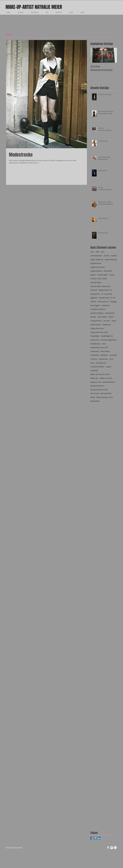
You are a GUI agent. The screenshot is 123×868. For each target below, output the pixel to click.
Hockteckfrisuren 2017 (99, 347)
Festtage (113, 302)
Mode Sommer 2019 (105, 397)
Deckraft (94, 290)
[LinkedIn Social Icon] (99, 838)
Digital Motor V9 (105, 290)
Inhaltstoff (95, 355)
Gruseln (107, 321)
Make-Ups (94, 378)
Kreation (94, 359)
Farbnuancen (103, 302)
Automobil (108, 271)
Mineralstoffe (106, 393)
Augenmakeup (96, 271)
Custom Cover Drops (99, 279)
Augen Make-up (97, 260)
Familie (93, 302)
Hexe (104, 344)
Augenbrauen (96, 263)
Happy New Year (97, 328)
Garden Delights (97, 313)
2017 (92, 252)
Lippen (109, 367)
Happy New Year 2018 (99, 332)
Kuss (111, 359)
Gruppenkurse (96, 321)
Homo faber (105, 351)
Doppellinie (95, 294)
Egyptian (94, 298)
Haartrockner (96, 325)
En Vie (113, 298)
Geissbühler (110, 313)
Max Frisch (95, 393)
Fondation (106, 305)
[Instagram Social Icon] (95, 838)
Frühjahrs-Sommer (98, 309)
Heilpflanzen (95, 344)
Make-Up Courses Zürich (100, 374)
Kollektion (104, 355)
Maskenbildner (109, 382)
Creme (112, 275)
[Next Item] (113, 55)
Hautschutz (95, 340)
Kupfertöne (103, 359)
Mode (93, 397)
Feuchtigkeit (95, 305)
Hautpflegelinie (107, 336)
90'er (98, 252)
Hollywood (95, 351)
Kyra (92, 363)
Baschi (93, 275)
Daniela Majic (96, 282)
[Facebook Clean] (108, 848)
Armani (107, 256)
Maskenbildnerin (97, 386)
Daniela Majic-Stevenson (100, 286)
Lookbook (94, 371)
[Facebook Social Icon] (92, 838)
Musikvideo (95, 401)
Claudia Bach (102, 275)
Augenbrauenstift (98, 267)
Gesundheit (102, 317)
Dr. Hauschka (107, 294)
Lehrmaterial (101, 363)
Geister (93, 317)
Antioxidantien (96, 256)
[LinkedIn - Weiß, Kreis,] (115, 848)
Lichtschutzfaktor (97, 367)
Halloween (107, 325)
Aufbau (114, 256)
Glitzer (111, 317)
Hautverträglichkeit (109, 340)
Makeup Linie (96, 382)
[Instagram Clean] (112, 848)
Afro (103, 252)
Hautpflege (95, 336)
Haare (114, 321)
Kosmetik (113, 355)
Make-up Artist (106, 378)
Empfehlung (104, 298)
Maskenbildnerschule (99, 390)
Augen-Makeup (111, 260)
